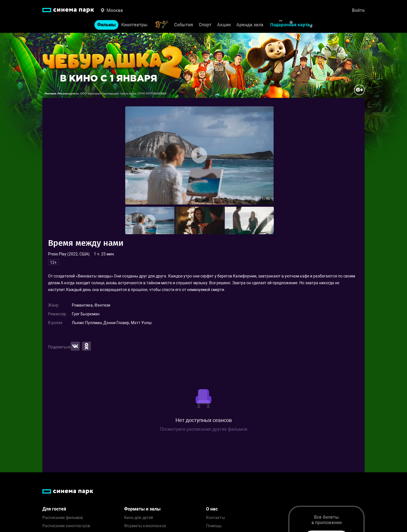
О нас (212, 509)
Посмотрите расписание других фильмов (204, 429)
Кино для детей (138, 518)
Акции (224, 25)
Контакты (216, 518)
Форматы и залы (142, 509)
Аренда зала (250, 25)
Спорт (205, 25)
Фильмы (106, 25)
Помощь (214, 526)
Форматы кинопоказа (145, 526)
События (184, 25)
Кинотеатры (134, 25)
